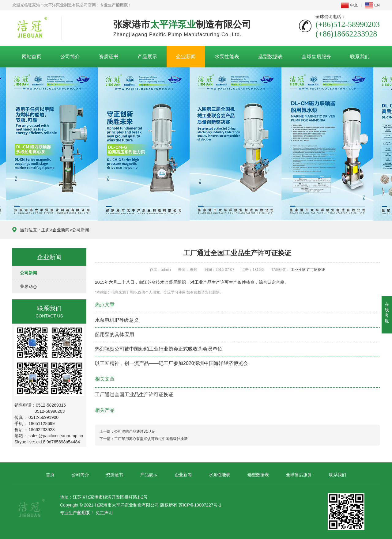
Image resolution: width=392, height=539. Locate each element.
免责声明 (104, 513)
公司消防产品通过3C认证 (135, 431)
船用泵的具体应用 (115, 334)
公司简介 (70, 57)
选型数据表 (270, 57)
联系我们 (360, 57)
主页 (46, 230)
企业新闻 (186, 57)
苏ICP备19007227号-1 (200, 505)
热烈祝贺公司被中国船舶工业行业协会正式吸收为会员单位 (159, 349)
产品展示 (147, 57)
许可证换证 (316, 270)
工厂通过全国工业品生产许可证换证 (134, 395)
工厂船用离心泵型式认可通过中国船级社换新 (151, 439)
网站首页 (32, 57)
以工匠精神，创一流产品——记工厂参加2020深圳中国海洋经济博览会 (171, 363)
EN (372, 5)
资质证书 (109, 57)
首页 (50, 475)
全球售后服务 (316, 57)
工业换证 (298, 270)
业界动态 (28, 287)
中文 (349, 5)
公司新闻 (81, 230)
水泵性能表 (227, 57)
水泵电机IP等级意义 (117, 320)
